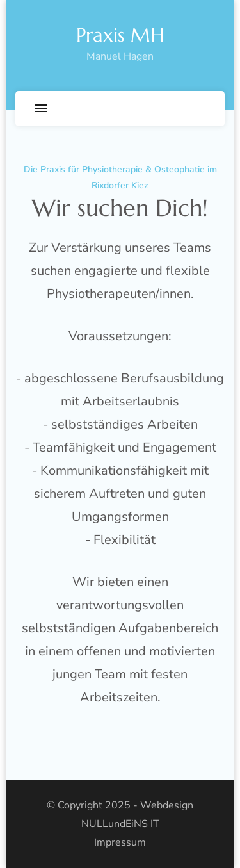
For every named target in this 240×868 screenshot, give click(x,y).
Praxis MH (120, 35)
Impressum (120, 842)
